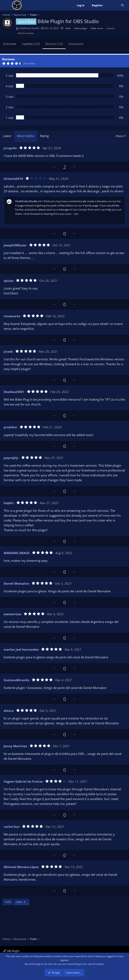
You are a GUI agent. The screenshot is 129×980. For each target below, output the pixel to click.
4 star (10, 86)
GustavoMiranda (16, 680)
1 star (10, 118)
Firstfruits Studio (29, 28)
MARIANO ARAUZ (17, 553)
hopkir (9, 503)
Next (21, 902)
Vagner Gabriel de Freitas (23, 781)
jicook (8, 351)
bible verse (97, 28)
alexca (9, 711)
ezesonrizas (12, 614)
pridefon (10, 427)
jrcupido (10, 148)
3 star (10, 97)
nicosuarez (12, 316)
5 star (10, 76)
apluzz (9, 281)
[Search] (122, 5)
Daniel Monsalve (16, 583)
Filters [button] (119, 136)
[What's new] (112, 5)
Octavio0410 (13, 179)
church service (25, 33)
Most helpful (26, 136)
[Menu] (6, 5)
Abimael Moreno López (21, 867)
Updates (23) (31, 44)
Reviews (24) (54, 44)
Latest (7, 136)
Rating (44, 136)
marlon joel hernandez (21, 649)
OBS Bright (11, 951)
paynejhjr (11, 458)
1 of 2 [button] (8, 902)
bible (68, 28)
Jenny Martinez (15, 746)
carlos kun (12, 827)
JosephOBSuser (15, 245)
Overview (10, 44)
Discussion (76, 44)
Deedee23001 (14, 392)
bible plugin (81, 28)
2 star (10, 107)
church (111, 28)
